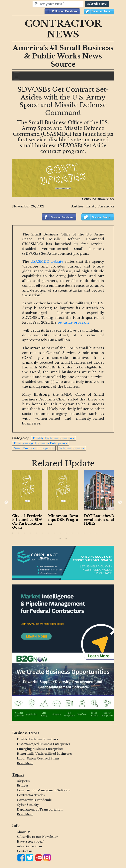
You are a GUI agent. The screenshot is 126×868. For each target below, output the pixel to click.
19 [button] (60, 539)
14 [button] (90, 533)
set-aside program (73, 322)
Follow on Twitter (102, 11)
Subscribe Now (97, 4)
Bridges (23, 786)
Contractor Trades (31, 795)
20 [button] (66, 539)
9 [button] (60, 533)
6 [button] (42, 533)
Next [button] (120, 502)
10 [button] (66, 533)
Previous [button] (6, 502)
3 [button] (24, 533)
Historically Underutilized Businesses (45, 754)
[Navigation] (17, 76)
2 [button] (18, 533)
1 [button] (12, 533)
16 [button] (102, 533)
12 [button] (78, 533)
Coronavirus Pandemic (34, 800)
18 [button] (114, 533)
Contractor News (63, 29)
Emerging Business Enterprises (40, 749)
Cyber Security (28, 805)
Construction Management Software (44, 790)
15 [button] (96, 533)
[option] (27, 500)
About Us (24, 832)
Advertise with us (30, 846)
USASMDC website (47, 262)
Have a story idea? (30, 842)
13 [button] (84, 533)
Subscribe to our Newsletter (37, 837)
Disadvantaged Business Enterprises (44, 744)
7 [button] (48, 533)
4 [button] (30, 533)
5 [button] (36, 533)
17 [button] (108, 533)
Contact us (25, 851)
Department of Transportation (40, 810)
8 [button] (54, 533)
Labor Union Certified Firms (38, 758)
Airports (23, 781)
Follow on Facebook (65, 11)
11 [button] (72, 533)
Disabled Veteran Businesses (38, 739)
